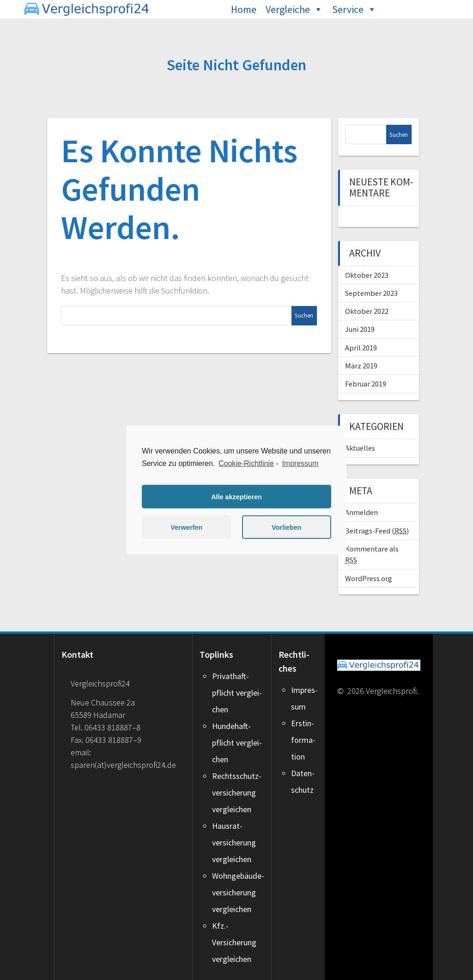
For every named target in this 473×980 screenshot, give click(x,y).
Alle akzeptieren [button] (236, 497)
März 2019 (361, 366)
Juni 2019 (360, 329)
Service (348, 9)
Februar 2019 (366, 384)
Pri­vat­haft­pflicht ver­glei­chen (237, 693)
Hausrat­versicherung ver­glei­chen (234, 842)
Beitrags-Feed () (377, 531)
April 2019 (361, 348)
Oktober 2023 (367, 275)
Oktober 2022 (367, 311)
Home (244, 9)
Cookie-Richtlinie (246, 463)
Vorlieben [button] (287, 527)
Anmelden (361, 512)
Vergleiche (288, 9)
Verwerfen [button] (186, 527)
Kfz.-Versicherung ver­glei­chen (234, 942)
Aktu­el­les (360, 448)
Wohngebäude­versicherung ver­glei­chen (238, 892)
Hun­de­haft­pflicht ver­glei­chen (237, 743)
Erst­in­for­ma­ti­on (303, 740)
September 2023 (371, 293)
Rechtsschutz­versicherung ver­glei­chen (237, 793)
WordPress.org (369, 578)
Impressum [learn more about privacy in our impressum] (300, 463)
